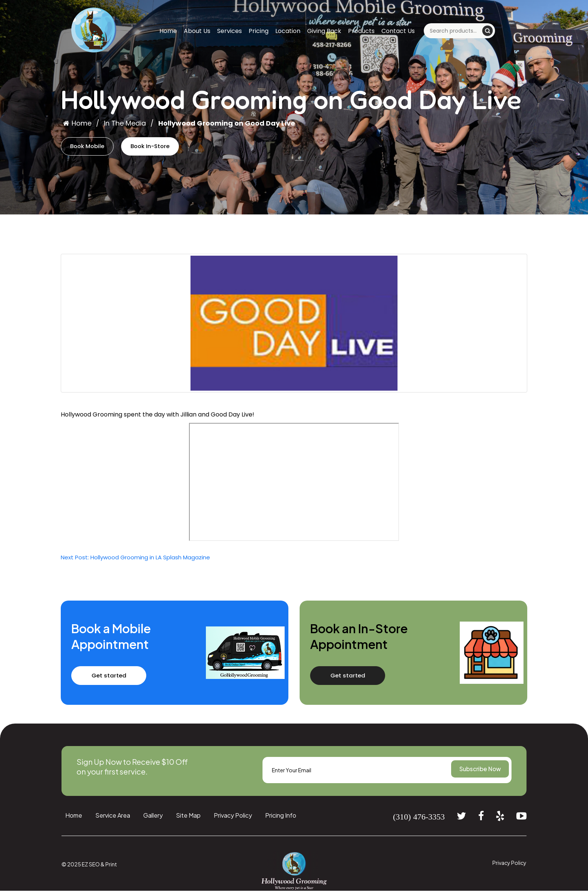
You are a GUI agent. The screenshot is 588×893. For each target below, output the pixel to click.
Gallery (153, 817)
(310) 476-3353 (419, 818)
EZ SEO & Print (99, 866)
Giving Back (324, 31)
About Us (197, 31)
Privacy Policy (233, 817)
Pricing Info (281, 817)
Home (168, 31)
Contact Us (398, 31)
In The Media (125, 123)
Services (229, 31)
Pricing (259, 31)
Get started (118, 677)
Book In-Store (161, 147)
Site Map (188, 817)
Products (361, 31)
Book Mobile (91, 147)
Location (288, 31)
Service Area (113, 817)
